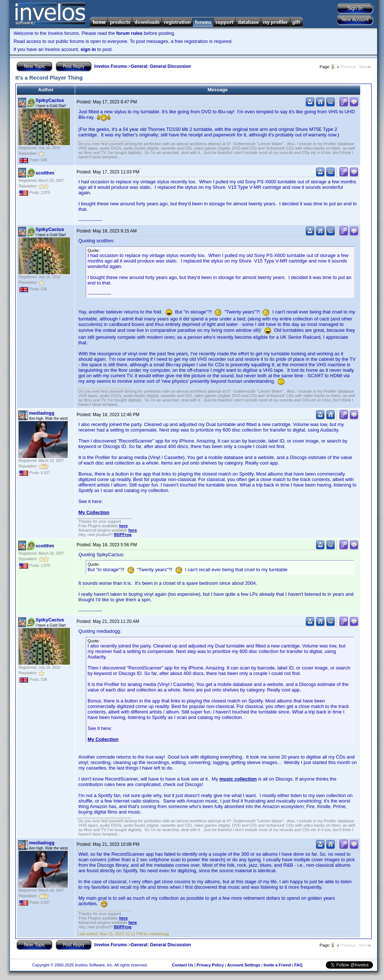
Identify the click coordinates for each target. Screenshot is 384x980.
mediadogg (42, 413)
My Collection (94, 512)
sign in (88, 49)
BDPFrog (123, 535)
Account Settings (244, 965)
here (123, 526)
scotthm (45, 173)
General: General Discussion (161, 66)
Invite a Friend (277, 965)
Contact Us (182, 965)
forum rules (129, 33)
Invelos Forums (110, 66)
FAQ (298, 965)
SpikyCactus (50, 100)
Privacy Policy (210, 965)
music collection (238, 779)
